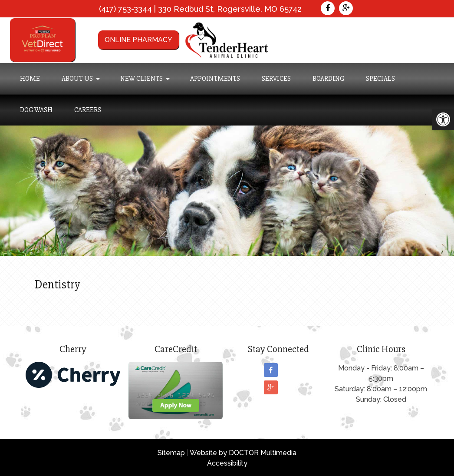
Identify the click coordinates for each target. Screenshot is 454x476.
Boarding (328, 79)
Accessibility (227, 463)
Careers (88, 110)
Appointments (215, 79)
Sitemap (171, 453)
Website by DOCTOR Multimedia (243, 453)
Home (30, 79)
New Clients (141, 79)
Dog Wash (36, 110)
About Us (77, 79)
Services (276, 79)
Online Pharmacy (138, 40)
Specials (380, 79)
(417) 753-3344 (125, 9)
